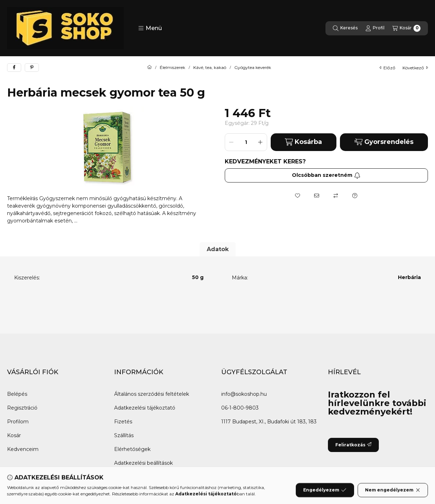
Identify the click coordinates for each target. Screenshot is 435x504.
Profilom (18, 422)
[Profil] (375, 28)
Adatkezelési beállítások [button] (143, 463)
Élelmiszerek (172, 68)
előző (387, 68)
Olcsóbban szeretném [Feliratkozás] (326, 175)
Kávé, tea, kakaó (210, 68)
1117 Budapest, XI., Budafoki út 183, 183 (269, 422)
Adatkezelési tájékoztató (145, 408)
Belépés (17, 394)
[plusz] (260, 142)
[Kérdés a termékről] (355, 196)
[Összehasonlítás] (336, 196)
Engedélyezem (325, 495)
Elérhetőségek (132, 449)
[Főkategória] (149, 68)
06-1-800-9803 (240, 408)
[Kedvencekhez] (298, 196)
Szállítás (124, 435)
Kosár (14, 435)
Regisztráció (22, 408)
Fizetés (123, 422)
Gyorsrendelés (384, 142)
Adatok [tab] (218, 249)
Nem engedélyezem (393, 495)
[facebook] (14, 68)
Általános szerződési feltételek (152, 394)
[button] (150, 28)
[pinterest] (32, 68)
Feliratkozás (353, 445)
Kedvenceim (23, 449)
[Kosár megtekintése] (406, 28)
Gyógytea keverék (253, 68)
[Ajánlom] (317, 196)
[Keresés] (345, 28)
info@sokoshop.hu (244, 394)
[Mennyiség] (246, 142)
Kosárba (303, 142)
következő (415, 68)
